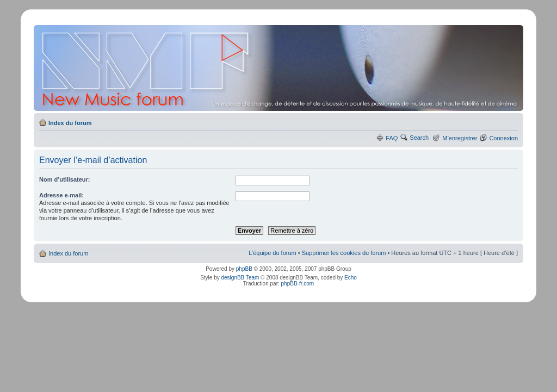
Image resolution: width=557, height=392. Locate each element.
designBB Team (240, 278)
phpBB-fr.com (298, 284)
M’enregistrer (460, 138)
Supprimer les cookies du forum (344, 253)
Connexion (503, 138)
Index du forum (70, 123)
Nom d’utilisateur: (65, 179)
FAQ (392, 138)
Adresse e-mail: (61, 195)
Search (419, 138)
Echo (351, 278)
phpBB (244, 269)
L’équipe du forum (272, 253)
